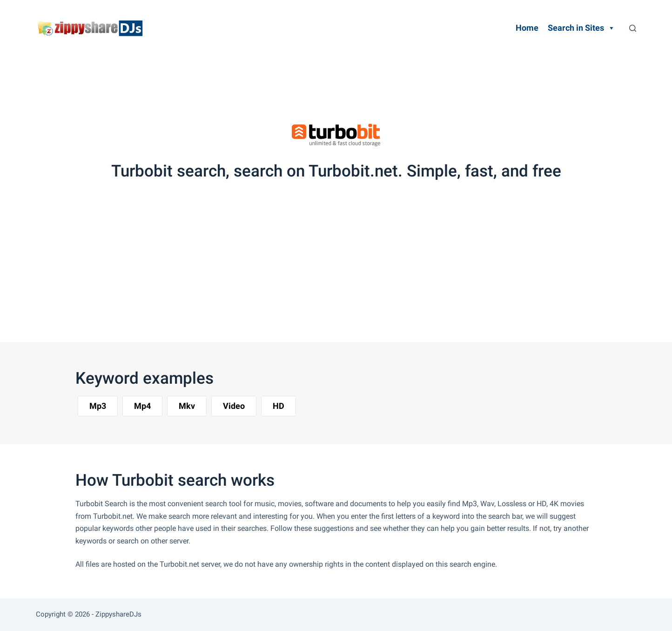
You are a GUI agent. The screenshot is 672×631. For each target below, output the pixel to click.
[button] (98, 406)
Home (527, 28)
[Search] (633, 28)
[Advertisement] (324, 81)
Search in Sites (581, 28)
